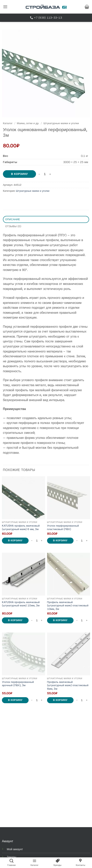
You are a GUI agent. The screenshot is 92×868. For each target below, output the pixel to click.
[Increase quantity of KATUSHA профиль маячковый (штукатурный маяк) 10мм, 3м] (42, 620)
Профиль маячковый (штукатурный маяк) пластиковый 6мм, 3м (68, 685)
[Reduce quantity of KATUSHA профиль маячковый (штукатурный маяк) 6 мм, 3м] (32, 541)
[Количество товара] (45, 174)
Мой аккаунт (15, 849)
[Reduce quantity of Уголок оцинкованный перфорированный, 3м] (39, 174)
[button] (5, 7)
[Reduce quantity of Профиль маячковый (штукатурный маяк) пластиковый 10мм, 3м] (77, 620)
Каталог (8, 123)
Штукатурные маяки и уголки (61, 123)
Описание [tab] (13, 219)
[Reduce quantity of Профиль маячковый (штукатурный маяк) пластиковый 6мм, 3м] (77, 700)
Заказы (11, 857)
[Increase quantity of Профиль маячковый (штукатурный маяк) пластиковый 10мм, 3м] (87, 620)
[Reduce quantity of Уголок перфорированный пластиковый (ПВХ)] (77, 541)
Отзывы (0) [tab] (13, 226)
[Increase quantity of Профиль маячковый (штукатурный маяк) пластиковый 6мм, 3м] (87, 700)
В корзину (19, 174)
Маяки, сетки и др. (28, 123)
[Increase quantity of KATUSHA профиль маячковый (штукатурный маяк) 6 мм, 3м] (42, 541)
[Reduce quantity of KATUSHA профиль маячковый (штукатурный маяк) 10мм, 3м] (32, 620)
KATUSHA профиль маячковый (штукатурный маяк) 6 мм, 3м (21, 527)
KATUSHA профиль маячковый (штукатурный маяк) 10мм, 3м (21, 604)
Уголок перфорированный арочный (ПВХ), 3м (18, 684)
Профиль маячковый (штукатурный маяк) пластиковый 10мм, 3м (68, 606)
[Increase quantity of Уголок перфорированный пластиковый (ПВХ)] (87, 541)
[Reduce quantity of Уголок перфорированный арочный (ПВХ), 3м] (32, 700)
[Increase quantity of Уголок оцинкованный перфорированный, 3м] (50, 174)
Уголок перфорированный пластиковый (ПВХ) (63, 527)
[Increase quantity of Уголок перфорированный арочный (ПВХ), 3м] (42, 700)
